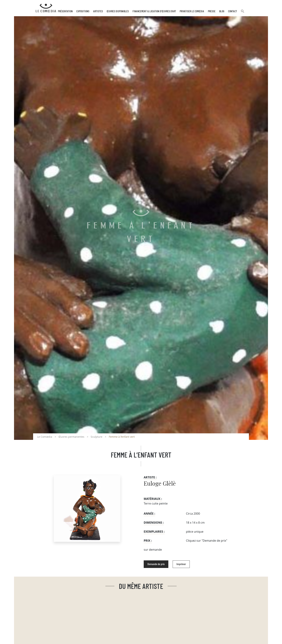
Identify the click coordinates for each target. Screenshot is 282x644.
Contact (233, 11)
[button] (243, 13)
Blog (222, 11)
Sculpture (96, 437)
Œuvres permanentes (71, 437)
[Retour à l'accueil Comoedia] (46, 8)
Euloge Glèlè (160, 484)
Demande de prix (156, 564)
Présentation (65, 11)
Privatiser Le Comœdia (192, 11)
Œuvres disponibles (118, 11)
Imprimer (181, 564)
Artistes (98, 11)
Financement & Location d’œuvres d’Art (154, 11)
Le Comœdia (45, 437)
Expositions (83, 11)
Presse (212, 11)
